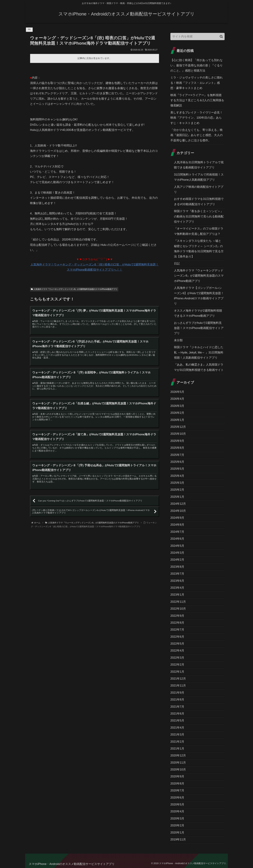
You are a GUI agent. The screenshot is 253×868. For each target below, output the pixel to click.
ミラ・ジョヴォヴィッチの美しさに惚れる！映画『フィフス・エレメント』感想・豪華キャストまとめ (197, 83)
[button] (221, 37)
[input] (197, 37)
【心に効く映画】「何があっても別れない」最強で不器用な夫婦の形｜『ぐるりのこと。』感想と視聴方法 (197, 65)
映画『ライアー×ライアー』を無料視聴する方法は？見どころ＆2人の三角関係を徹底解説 (197, 100)
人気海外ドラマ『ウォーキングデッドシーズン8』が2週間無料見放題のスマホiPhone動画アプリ (74, 289)
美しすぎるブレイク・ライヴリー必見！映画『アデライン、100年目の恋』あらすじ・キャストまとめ (197, 118)
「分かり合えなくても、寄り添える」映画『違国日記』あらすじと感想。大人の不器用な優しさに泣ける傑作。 (197, 135)
